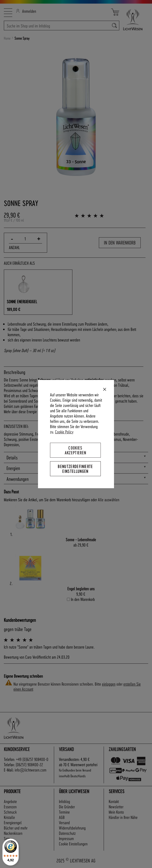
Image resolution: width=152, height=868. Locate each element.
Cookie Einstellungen (73, 844)
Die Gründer (67, 807)
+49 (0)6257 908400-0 (32, 759)
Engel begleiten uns (81, 588)
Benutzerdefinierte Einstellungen (75, 469)
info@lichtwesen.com (31, 770)
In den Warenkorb (120, 243)
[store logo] (134, 20)
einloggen (109, 684)
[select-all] (109, 500)
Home (7, 38)
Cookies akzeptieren (76, 450)
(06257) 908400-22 (29, 764)
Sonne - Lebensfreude (81, 539)
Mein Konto (116, 812)
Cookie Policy (64, 431)
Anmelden (26, 11)
